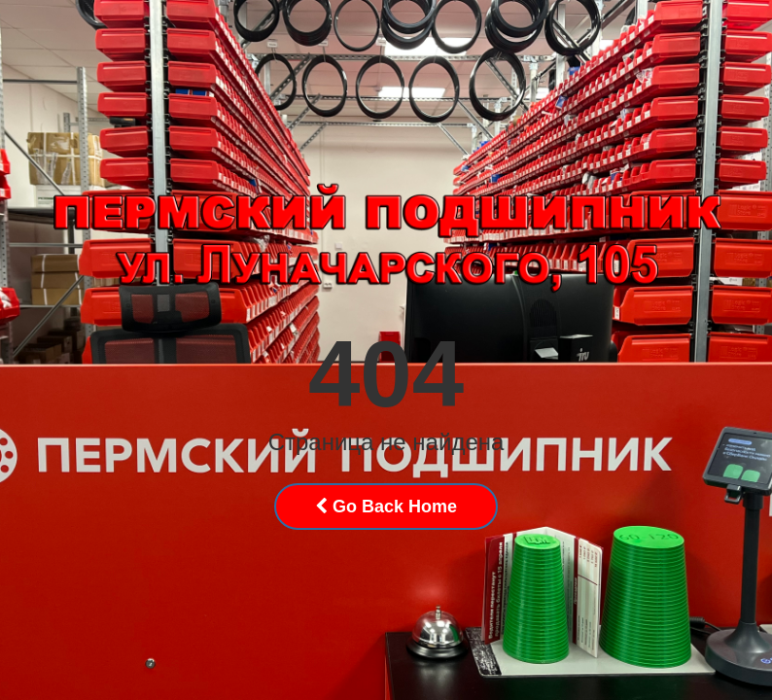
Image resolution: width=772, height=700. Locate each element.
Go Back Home (386, 507)
